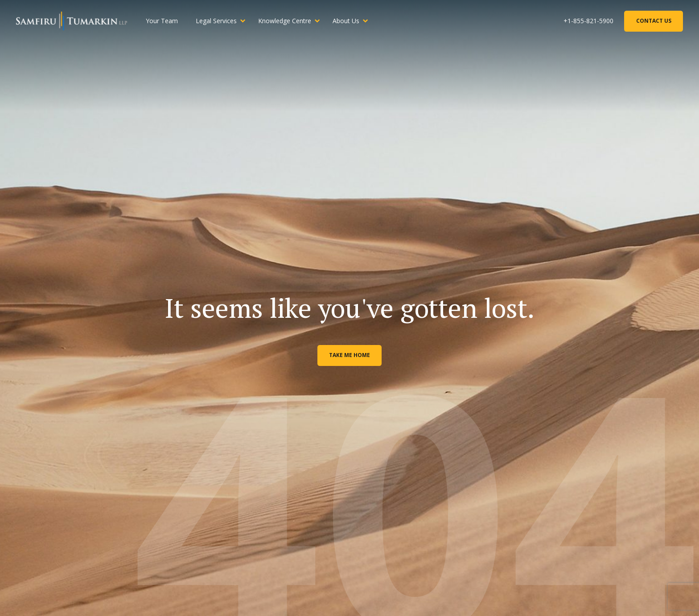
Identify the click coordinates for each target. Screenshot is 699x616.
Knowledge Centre (285, 21)
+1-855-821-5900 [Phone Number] (588, 21)
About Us (346, 21)
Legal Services (216, 21)
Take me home (349, 355)
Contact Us (654, 21)
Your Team (162, 21)
